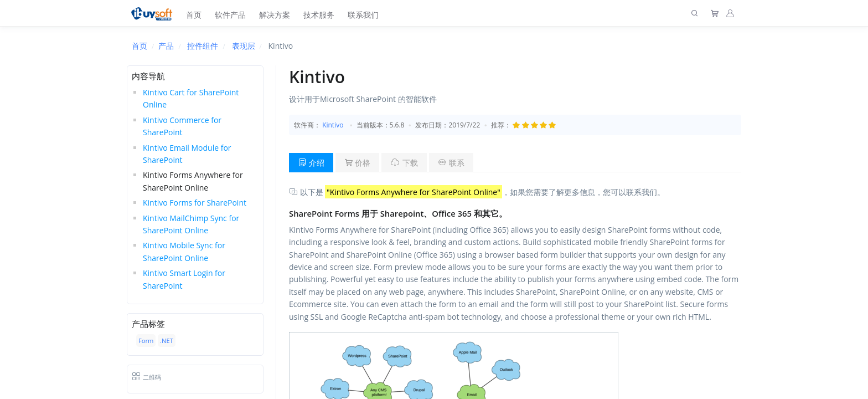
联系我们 (363, 15)
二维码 (146, 377)
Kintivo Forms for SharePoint (195, 203)
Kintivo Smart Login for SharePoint (184, 279)
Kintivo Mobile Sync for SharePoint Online (184, 251)
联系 (451, 163)
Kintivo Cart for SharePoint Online (191, 98)
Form (146, 341)
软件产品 (230, 15)
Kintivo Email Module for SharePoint (187, 154)
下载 (404, 163)
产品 (166, 46)
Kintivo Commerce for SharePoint (182, 126)
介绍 (311, 163)
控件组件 (203, 46)
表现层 (244, 46)
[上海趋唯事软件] (154, 13)
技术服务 (319, 15)
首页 (194, 15)
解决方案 (275, 15)
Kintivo (333, 125)
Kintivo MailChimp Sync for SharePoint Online (191, 224)
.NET (167, 341)
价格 (358, 163)
